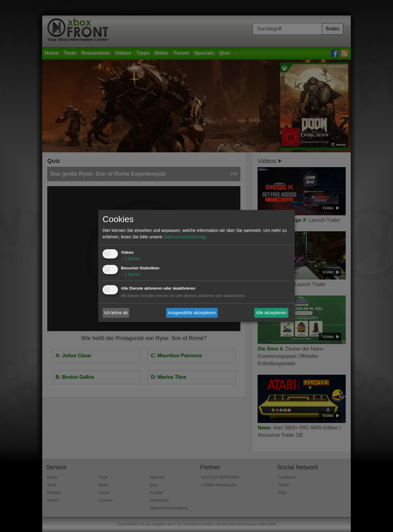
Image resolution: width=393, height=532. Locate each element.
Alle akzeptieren (271, 313)
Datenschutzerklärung (184, 237)
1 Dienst (130, 259)
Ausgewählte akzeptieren (192, 313)
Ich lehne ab (116, 313)
